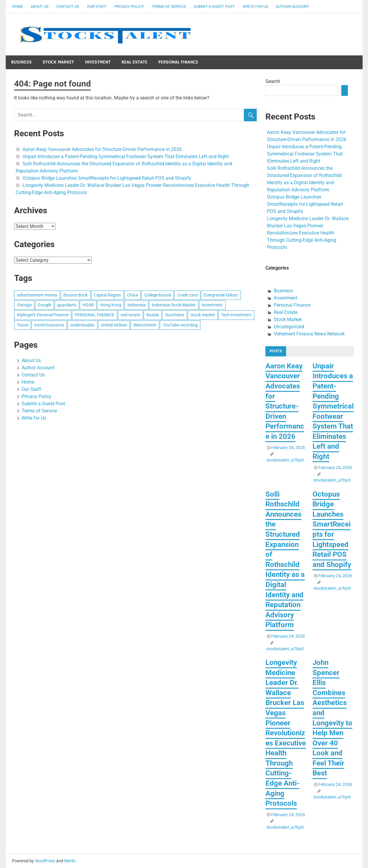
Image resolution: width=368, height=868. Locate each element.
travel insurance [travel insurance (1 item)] (49, 325)
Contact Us (68, 6)
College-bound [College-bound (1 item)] (158, 295)
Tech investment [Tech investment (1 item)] (236, 315)
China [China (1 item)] (133, 295)
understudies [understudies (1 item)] (82, 325)
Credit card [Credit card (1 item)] (187, 295)
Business (21, 62)
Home (17, 6)
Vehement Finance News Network (309, 334)
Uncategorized (289, 327)
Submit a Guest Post (214, 6)
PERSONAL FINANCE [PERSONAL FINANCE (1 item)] (94, 315)
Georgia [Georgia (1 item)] (24, 305)
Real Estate (135, 62)
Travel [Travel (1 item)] (23, 325)
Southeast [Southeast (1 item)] (175, 315)
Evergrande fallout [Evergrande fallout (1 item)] (221, 295)
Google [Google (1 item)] (44, 305)
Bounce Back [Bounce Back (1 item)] (75, 295)
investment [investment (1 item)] (212, 305)
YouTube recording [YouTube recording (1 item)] (180, 325)
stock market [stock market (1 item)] (203, 315)
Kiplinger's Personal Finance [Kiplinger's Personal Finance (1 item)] (43, 315)
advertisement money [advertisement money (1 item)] (37, 295)
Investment (98, 62)
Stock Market (58, 62)
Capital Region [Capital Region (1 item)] (107, 295)
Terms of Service (169, 6)
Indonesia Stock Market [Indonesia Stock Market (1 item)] (174, 305)
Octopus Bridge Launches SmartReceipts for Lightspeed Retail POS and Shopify (107, 178)
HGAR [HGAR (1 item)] (88, 305)
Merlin (70, 861)
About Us (40, 6)
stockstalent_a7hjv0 (285, 460)
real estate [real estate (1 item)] (130, 315)
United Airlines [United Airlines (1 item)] (114, 325)
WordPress (45, 861)
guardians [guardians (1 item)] (67, 305)
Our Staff (97, 6)
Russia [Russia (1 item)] (153, 315)
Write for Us (255, 6)
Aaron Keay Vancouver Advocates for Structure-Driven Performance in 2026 (102, 149)
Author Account (293, 6)
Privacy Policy (129, 6)
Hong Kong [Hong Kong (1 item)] (111, 305)
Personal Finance (178, 62)
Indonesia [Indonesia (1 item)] (137, 305)
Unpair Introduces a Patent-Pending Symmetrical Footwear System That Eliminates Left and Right (126, 156)
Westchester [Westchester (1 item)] (145, 325)
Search (273, 81)
